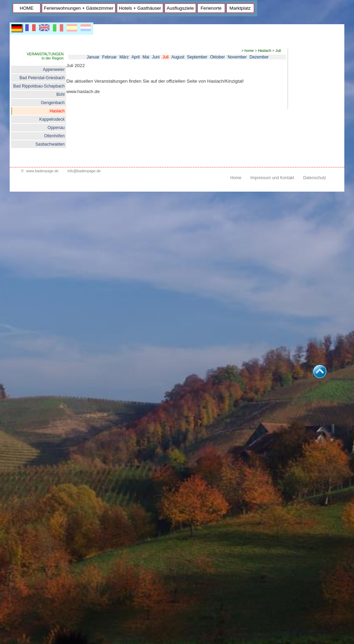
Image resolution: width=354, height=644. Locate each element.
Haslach (57, 111)
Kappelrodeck (52, 119)
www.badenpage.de (43, 171)
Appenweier (54, 70)
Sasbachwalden (50, 144)
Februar (110, 57)
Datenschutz (315, 178)
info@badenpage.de (84, 171)
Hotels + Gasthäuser (140, 8)
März (124, 57)
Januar (93, 57)
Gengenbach (53, 103)
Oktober (218, 57)
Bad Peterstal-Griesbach (42, 78)
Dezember (259, 57)
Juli (278, 50)
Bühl (60, 94)
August (178, 57)
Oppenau (56, 128)
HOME (27, 8)
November (237, 57)
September (197, 57)
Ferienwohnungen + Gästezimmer (79, 8)
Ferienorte (211, 8)
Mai (146, 57)
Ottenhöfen (54, 136)
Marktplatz (240, 8)
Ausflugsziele (180, 8)
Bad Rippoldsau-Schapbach (39, 86)
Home (236, 178)
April (136, 57)
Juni (156, 57)
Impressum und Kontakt (272, 178)
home (249, 50)
